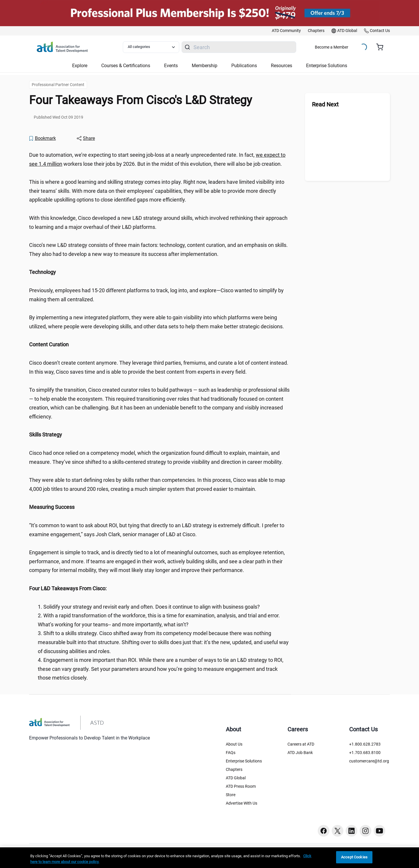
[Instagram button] (365, 831)
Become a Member (332, 47)
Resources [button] (282, 66)
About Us (234, 744)
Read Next (325, 104)
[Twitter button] (338, 831)
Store (231, 795)
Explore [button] (80, 66)
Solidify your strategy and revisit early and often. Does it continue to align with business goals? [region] (152, 607)
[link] (286, 31)
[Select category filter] (151, 47)
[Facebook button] (324, 831)
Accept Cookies (354, 857)
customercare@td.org (369, 761)
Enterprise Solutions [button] (327, 66)
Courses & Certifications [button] (126, 66)
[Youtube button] (379, 831)
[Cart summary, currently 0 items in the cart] (382, 47)
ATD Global (236, 778)
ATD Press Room (241, 786)
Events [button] (171, 66)
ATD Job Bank (300, 753)
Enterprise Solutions (244, 761)
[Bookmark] (42, 138)
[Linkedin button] (351, 831)
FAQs (231, 753)
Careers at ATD (301, 744)
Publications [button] (244, 66)
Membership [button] (205, 66)
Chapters (234, 769)
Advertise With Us (242, 803)
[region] (160, 272)
